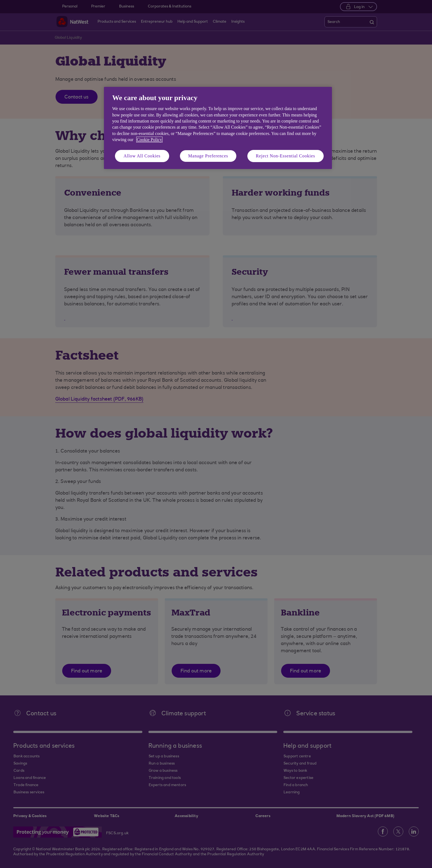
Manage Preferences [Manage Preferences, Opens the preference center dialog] (208, 156)
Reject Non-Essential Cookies (286, 156)
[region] (218, 128)
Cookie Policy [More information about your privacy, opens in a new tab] (149, 140)
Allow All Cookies (142, 156)
